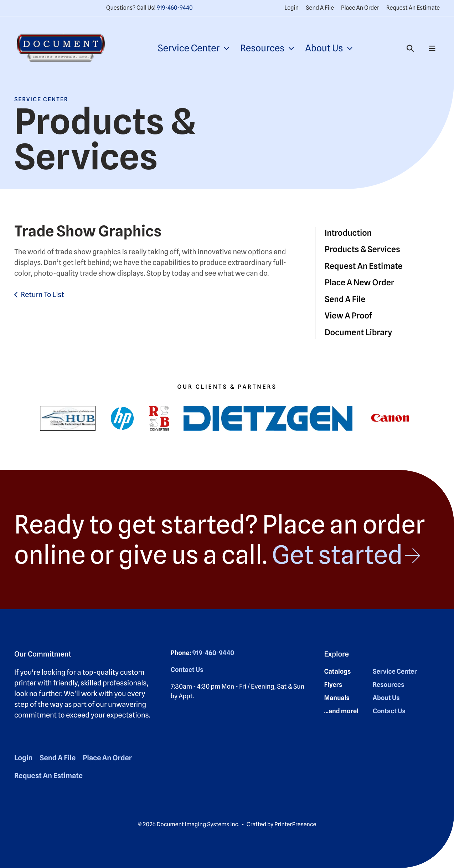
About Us (324, 48)
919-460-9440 (175, 8)
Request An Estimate (413, 8)
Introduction (348, 233)
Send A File (320, 8)
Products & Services (362, 249)
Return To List (42, 295)
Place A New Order (359, 283)
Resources (262, 48)
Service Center (189, 48)
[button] (410, 48)
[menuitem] (193, 48)
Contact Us (187, 670)
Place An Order (360, 8)
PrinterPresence (295, 824)
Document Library (358, 333)
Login (292, 8)
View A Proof (348, 316)
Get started (337, 555)
